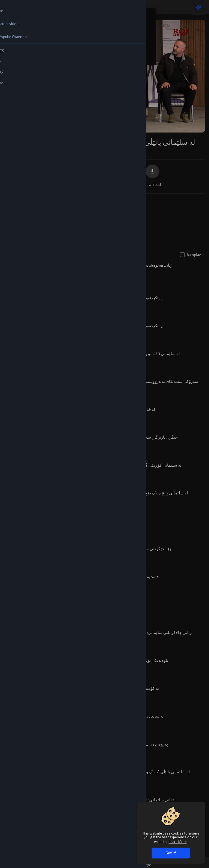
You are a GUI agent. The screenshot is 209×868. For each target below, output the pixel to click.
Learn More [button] (178, 841)
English (65, 33)
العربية (110, 54)
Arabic (110, 33)
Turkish (65, 44)
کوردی (64, 54)
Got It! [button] (171, 853)
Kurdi (109, 44)
